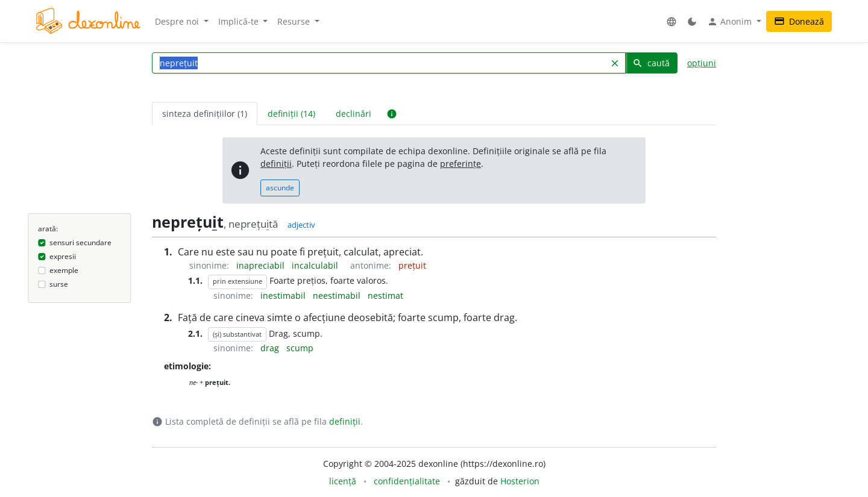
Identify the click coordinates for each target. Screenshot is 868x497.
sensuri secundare (80, 242)
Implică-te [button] (240, 21)
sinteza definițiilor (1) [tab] (205, 114)
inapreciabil (262, 265)
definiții (276, 164)
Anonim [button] (731, 22)
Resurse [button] (295, 21)
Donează (799, 21)
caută (651, 63)
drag (271, 348)
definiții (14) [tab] (291, 114)
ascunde (280, 188)
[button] (671, 21)
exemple (64, 270)
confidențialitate (407, 481)
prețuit (412, 265)
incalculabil (316, 265)
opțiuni (702, 63)
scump (300, 348)
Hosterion (520, 481)
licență (343, 481)
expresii (63, 256)
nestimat (385, 295)
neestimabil (338, 295)
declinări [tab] (354, 114)
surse (59, 284)
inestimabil (284, 295)
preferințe (461, 164)
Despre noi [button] (178, 21)
